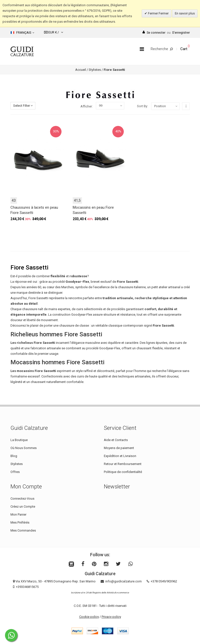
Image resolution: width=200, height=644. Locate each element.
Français (22, 33)
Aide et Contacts (116, 440)
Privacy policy (111, 617)
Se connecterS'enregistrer (166, 33)
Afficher (86, 106)
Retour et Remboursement (123, 464)
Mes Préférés (20, 522)
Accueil (81, 70)
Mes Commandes (23, 530)
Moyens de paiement (119, 448)
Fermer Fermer (158, 13)
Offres (15, 472)
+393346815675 (27, 587)
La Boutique (19, 440)
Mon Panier (18, 514)
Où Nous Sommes (24, 448)
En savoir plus (185, 13)
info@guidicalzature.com (124, 581)
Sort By (142, 106)
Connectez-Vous (22, 499)
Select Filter (23, 106)
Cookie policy (89, 617)
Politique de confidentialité (123, 472)
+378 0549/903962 (164, 581)
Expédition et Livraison (120, 456)
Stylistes (95, 70)
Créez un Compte (23, 506)
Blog (14, 456)
